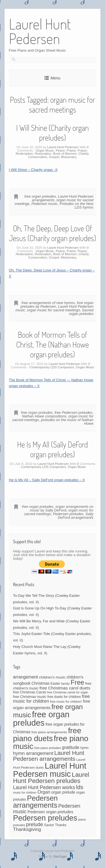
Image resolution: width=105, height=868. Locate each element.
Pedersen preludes (68, 514)
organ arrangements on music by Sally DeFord (62, 508)
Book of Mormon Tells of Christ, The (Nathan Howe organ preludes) (53, 344)
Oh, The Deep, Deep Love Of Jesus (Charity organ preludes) (53, 233)
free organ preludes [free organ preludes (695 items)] (41, 719)
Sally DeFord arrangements (75, 516)
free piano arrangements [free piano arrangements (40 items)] (49, 732)
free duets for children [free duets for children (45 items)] (64, 697)
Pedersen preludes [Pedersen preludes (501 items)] (45, 818)
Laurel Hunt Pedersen (63, 147)
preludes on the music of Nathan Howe (67, 422)
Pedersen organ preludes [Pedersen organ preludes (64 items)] (50, 812)
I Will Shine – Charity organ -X (33, 170)
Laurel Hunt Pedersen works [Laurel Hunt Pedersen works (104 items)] (44, 787)
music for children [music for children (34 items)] (25, 792)
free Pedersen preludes (73, 413)
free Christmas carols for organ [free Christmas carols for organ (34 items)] (67, 692)
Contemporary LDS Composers (52, 367)
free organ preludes (40, 196)
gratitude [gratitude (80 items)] (71, 747)
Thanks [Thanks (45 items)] (61, 825)
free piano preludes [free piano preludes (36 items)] (48, 748)
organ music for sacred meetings (53, 310)
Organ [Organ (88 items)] (44, 792)
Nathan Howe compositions (44, 416)
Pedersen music (44, 204)
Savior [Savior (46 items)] (49, 825)
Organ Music (45, 150)
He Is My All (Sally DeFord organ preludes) (53, 449)
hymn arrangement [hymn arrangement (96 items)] (33, 753)
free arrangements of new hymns (48, 303)
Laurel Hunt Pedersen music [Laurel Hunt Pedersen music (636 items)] (50, 770)
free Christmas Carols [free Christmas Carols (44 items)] (30, 692)
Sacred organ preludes (81, 312)
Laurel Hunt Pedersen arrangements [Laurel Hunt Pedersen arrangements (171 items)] (49, 756)
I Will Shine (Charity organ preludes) (53, 133)
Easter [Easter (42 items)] (55, 684)
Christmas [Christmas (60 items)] (41, 683)
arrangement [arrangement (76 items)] (26, 677)
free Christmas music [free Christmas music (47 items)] (30, 697)
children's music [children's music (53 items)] (52, 677)
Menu (55, 78)
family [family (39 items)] (65, 684)
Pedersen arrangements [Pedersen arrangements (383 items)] (36, 802)
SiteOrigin (60, 856)
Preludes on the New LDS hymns (77, 205)
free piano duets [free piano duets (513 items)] (47, 734)
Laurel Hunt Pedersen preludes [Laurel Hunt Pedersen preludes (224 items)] (51, 778)
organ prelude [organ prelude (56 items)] (63, 792)
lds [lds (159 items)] (80, 787)
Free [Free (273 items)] (77, 682)
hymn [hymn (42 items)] (84, 748)
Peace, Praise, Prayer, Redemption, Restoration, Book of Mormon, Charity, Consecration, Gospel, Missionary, (53, 154)
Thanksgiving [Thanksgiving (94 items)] (27, 829)
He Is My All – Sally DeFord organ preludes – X (47, 480)
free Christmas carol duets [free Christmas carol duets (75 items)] (65, 688)
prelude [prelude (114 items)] (34, 824)
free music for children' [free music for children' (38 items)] (66, 702)
